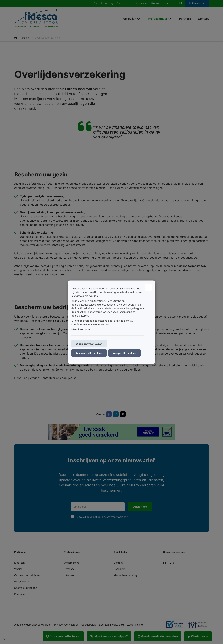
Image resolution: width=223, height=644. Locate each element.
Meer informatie (81, 329)
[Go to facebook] (110, 414)
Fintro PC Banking (103, 3)
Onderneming (72, 563)
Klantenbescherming (125, 575)
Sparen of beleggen (26, 588)
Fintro (120, 3)
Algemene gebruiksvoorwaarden (33, 625)
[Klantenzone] (197, 3)
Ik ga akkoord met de (103, 517)
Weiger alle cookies (124, 353)
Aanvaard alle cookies (89, 353)
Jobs (166, 3)
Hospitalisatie (22, 581)
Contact (118, 563)
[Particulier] (127, 19)
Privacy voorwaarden (114, 517)
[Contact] (202, 19)
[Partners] (185, 19)
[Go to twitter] (124, 414)
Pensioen (19, 594)
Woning (18, 569)
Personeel (70, 569)
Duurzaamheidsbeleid (111, 625)
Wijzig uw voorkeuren (89, 344)
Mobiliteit (19, 563)
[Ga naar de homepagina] (49, 19)
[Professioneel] (156, 19)
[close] (148, 287)
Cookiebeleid (89, 625)
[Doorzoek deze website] (181, 3)
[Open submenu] (139, 19)
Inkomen (69, 575)
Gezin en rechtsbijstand (28, 575)
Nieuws (155, 3)
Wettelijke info (135, 625)
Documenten (140, 3)
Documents (120, 569)
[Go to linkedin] (117, 414)
